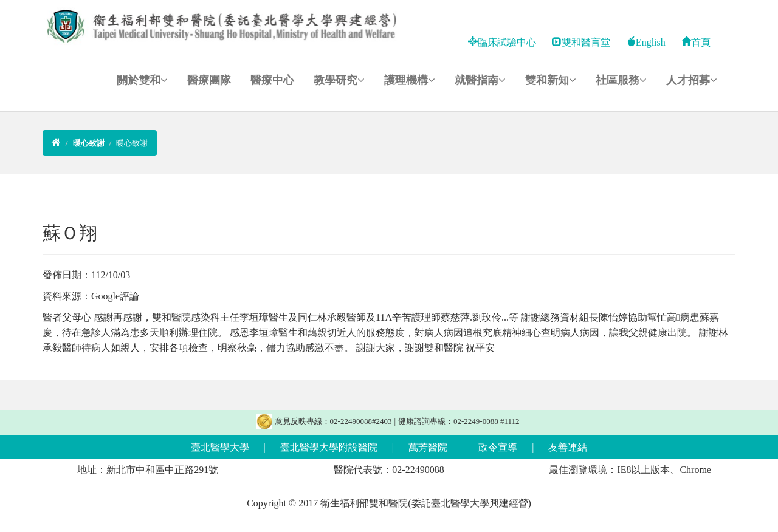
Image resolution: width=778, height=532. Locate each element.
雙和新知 (551, 80)
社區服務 (621, 80)
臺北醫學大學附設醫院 (329, 447)
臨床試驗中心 (502, 42)
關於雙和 (142, 80)
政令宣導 (498, 447)
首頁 (696, 42)
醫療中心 (272, 80)
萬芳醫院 (428, 447)
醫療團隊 (209, 80)
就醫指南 (480, 80)
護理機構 (410, 80)
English (646, 42)
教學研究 (339, 80)
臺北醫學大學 (220, 447)
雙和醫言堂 (581, 42)
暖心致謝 (132, 143)
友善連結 (568, 447)
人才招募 (692, 80)
